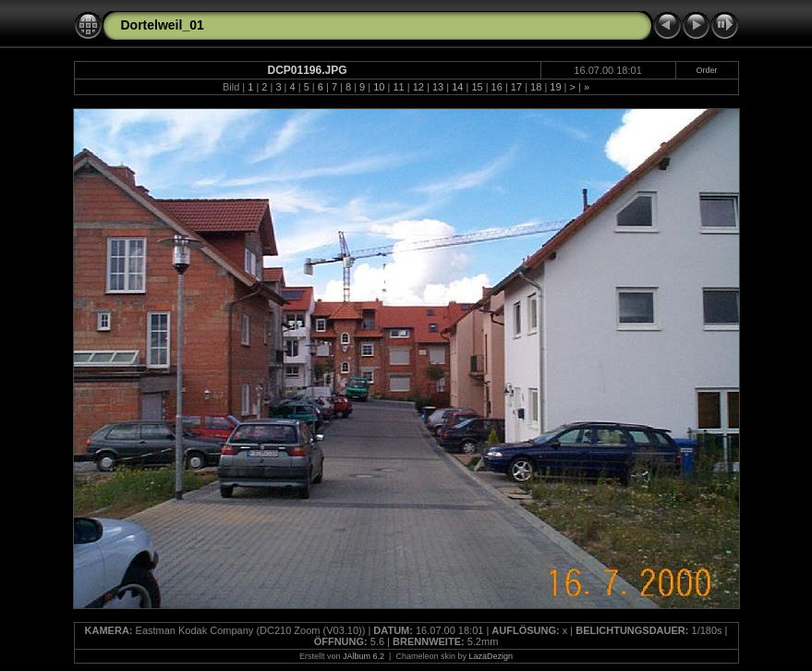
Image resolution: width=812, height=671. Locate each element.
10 (379, 87)
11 (398, 87)
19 (555, 87)
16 (497, 87)
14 (457, 87)
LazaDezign (491, 656)
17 (516, 87)
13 (438, 87)
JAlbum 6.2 (364, 656)
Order (707, 70)
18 (536, 87)
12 (418, 87)
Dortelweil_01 (163, 25)
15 (477, 87)
